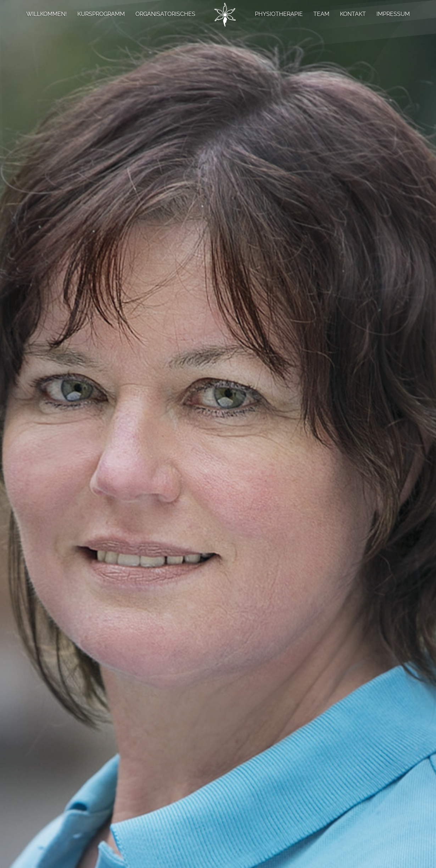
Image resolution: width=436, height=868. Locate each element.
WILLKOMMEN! (46, 14)
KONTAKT (353, 14)
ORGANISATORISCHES (165, 14)
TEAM (321, 14)
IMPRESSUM (393, 14)
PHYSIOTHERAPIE (279, 14)
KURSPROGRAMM (101, 14)
